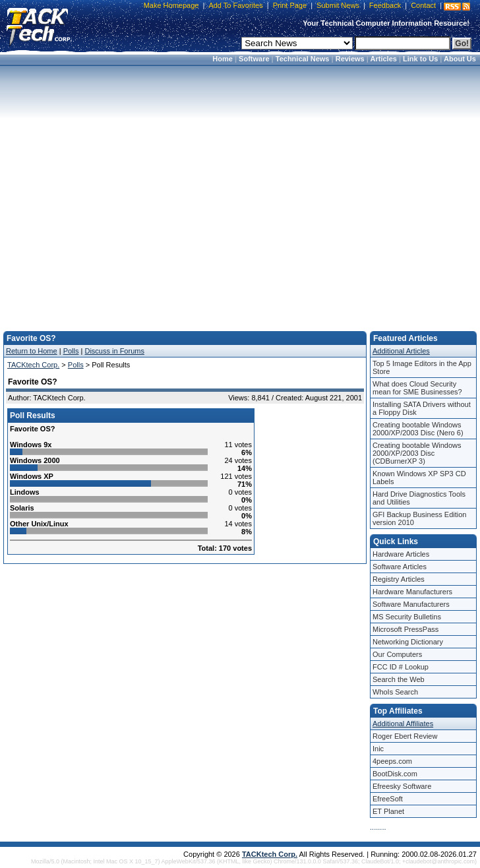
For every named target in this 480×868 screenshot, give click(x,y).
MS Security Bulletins (407, 617)
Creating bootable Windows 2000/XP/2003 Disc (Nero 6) (418, 429)
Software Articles (400, 567)
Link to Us (420, 59)
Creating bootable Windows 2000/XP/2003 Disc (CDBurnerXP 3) (417, 453)
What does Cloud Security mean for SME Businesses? (417, 388)
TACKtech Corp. (33, 365)
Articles (384, 59)
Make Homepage (171, 5)
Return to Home (32, 351)
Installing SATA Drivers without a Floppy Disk (422, 408)
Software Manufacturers (411, 604)
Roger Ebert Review (405, 736)
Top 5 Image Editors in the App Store (422, 367)
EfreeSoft (388, 799)
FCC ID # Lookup (401, 667)
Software (254, 59)
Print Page (290, 5)
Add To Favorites (235, 5)
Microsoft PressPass (405, 629)
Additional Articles (401, 351)
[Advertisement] (238, 194)
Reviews (350, 59)
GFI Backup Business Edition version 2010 (419, 518)
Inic (378, 749)
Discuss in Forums (114, 351)
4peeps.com (392, 761)
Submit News (338, 5)
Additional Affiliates (403, 724)
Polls (71, 351)
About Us (460, 59)
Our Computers (397, 654)
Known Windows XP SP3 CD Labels (419, 478)
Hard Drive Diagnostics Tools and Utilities (419, 498)
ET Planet (388, 811)
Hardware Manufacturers (412, 592)
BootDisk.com (395, 774)
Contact (423, 5)
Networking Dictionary (408, 642)
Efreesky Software (402, 786)
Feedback (385, 5)
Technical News (303, 59)
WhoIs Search (395, 692)
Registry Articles (399, 579)
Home (223, 59)
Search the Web (399, 679)
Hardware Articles (401, 554)
